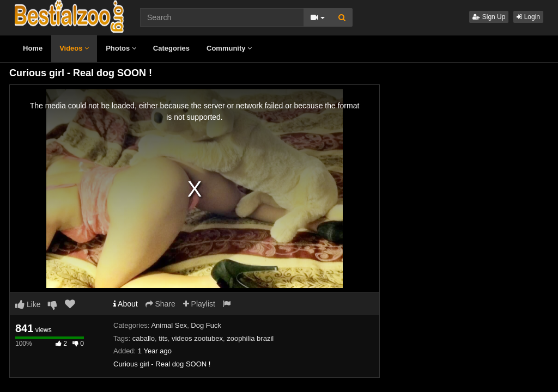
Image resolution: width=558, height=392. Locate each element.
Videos (74, 48)
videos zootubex (197, 338)
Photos (121, 48)
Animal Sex (169, 325)
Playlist (199, 304)
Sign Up (489, 17)
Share (160, 304)
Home (33, 48)
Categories (171, 48)
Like (28, 304)
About (126, 304)
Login (528, 17)
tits (163, 338)
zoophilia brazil (250, 338)
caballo (144, 338)
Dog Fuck (206, 325)
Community (229, 48)
